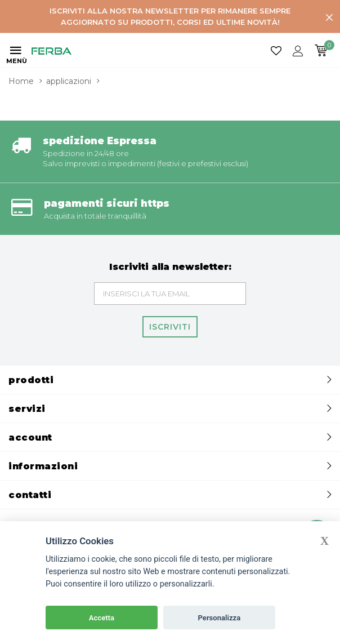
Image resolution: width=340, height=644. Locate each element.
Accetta (102, 618)
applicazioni (69, 81)
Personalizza (220, 618)
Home (21, 81)
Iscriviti (170, 327)
